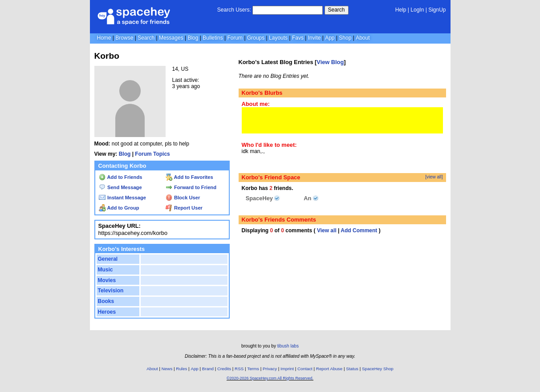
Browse (124, 38)
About (363, 38)
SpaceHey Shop (378, 369)
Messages (171, 38)
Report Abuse (329, 369)
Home (104, 38)
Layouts (278, 38)
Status (352, 369)
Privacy (270, 369)
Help (401, 10)
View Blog (330, 62)
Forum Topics (152, 154)
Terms (253, 369)
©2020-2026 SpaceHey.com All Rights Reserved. (270, 378)
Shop (345, 38)
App (330, 38)
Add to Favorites (189, 177)
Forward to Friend (191, 187)
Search (337, 10)
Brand (208, 369)
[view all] (434, 177)
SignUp (437, 10)
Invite (315, 38)
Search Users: (234, 10)
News (167, 369)
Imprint (287, 369)
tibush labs (288, 346)
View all (327, 230)
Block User (183, 198)
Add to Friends (121, 177)
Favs (298, 38)
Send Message (120, 187)
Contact (305, 369)
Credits (224, 369)
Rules (181, 369)
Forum (235, 38)
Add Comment (359, 230)
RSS (239, 369)
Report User (184, 208)
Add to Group (119, 208)
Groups (256, 38)
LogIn (417, 10)
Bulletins (213, 38)
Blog (193, 38)
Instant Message (122, 198)
